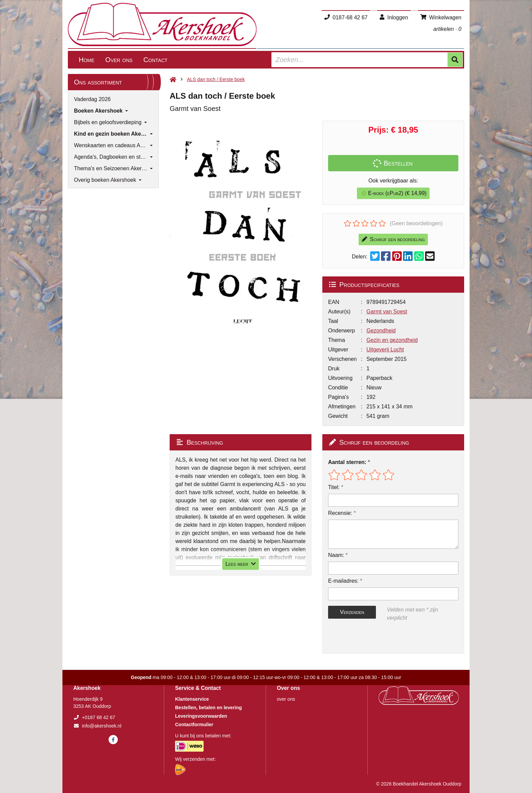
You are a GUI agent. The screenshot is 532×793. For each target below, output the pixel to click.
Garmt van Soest (387, 312)
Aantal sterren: (347, 462)
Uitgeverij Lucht (385, 350)
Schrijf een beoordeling (393, 239)
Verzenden (352, 612)
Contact (156, 60)
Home (87, 60)
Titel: (334, 487)
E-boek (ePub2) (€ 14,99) (394, 193)
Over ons (119, 60)
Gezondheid (381, 331)
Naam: (336, 555)
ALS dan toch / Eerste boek (216, 79)
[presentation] (372, 638)
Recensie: (340, 513)
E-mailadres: (343, 581)
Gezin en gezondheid (392, 340)
